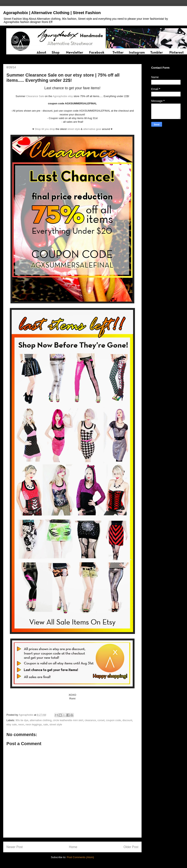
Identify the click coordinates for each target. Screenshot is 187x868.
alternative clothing (41, 720)
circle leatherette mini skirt (68, 720)
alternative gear (92, 129)
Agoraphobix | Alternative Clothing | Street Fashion (52, 13)
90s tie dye (22, 720)
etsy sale (12, 724)
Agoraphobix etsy (63, 96)
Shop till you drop (45, 129)
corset (101, 720)
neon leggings (34, 724)
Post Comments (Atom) (80, 857)
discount (127, 720)
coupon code (113, 720)
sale (46, 724)
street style (74, 129)
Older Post (131, 847)
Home (73, 847)
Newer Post (15, 847)
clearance (90, 720)
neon (21, 724)
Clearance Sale (35, 96)
